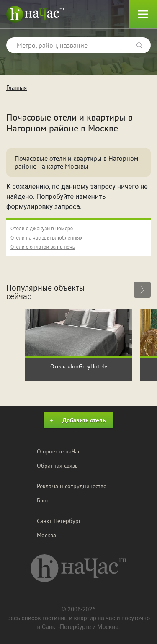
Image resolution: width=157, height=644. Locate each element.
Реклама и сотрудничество (72, 486)
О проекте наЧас (59, 451)
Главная (17, 88)
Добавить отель (76, 420)
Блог (43, 500)
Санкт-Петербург (59, 521)
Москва (46, 535)
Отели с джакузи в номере (42, 229)
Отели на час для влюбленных (46, 238)
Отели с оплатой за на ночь (43, 247)
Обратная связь (57, 466)
